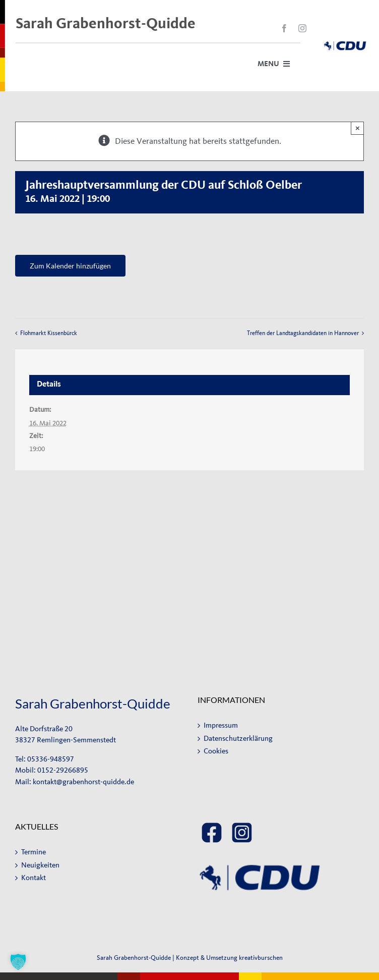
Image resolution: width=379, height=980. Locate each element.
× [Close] (358, 128)
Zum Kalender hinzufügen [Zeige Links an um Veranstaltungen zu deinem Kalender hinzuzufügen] (70, 266)
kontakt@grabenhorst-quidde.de (83, 782)
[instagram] (302, 28)
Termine (34, 852)
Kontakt (34, 878)
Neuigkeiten (40, 865)
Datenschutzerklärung (238, 739)
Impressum (221, 725)
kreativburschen (261, 958)
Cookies (216, 751)
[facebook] (284, 28)
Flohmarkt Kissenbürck (49, 333)
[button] (18, 962)
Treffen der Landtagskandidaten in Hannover (303, 333)
